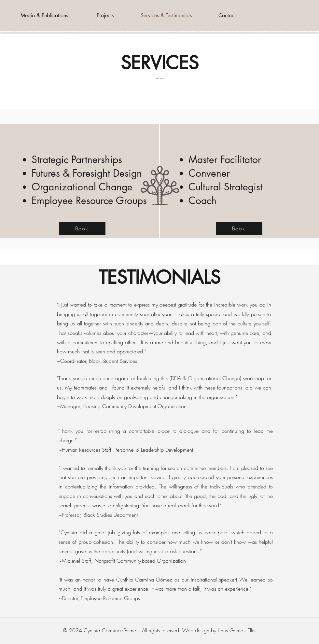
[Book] (82, 228)
